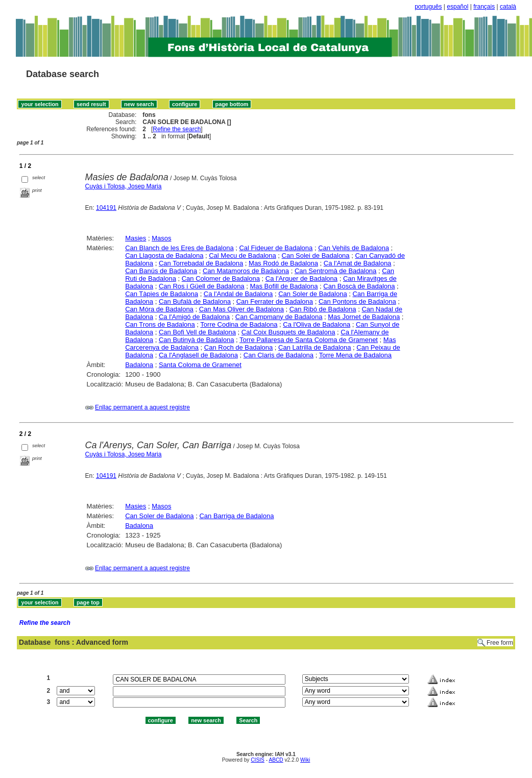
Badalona (139, 365)
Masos (161, 238)
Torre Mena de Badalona (355, 355)
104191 (106, 208)
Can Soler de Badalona (312, 294)
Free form (500, 643)
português (428, 7)
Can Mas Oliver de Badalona (241, 309)
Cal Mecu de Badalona (243, 256)
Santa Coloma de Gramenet (200, 365)
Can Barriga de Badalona (236, 516)
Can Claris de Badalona (279, 355)
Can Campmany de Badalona (279, 317)
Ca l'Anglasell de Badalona (198, 355)
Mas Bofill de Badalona (284, 286)
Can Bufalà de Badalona (195, 301)
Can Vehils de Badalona (354, 248)
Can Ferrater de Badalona (275, 301)
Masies (136, 238)
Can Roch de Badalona (238, 347)
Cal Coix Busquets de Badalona (288, 332)
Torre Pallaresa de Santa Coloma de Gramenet (309, 340)
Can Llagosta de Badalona (164, 256)
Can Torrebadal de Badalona (201, 263)
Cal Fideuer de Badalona (276, 248)
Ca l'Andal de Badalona (238, 294)
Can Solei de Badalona (316, 256)
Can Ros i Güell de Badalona (202, 286)
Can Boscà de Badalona (359, 286)
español (457, 7)
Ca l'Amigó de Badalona (194, 317)
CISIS (258, 760)
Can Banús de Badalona (161, 271)
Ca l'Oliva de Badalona (317, 324)
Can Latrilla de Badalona (315, 347)
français (484, 7)
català (508, 7)
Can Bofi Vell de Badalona (197, 332)
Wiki (305, 760)
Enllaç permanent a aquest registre (142, 407)
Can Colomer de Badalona (221, 278)
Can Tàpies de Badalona (162, 294)
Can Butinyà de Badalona (196, 340)
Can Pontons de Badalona (357, 301)
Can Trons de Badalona (160, 324)
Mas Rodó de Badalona (283, 263)
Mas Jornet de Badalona (364, 317)
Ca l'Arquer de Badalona (301, 278)
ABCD (276, 760)
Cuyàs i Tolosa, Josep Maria (124, 186)
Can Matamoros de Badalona (246, 271)
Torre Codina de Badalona (239, 324)
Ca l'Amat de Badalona (358, 263)
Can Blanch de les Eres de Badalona (179, 248)
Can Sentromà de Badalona (335, 271)
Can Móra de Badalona (159, 309)
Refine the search (177, 129)
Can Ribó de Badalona (323, 309)
